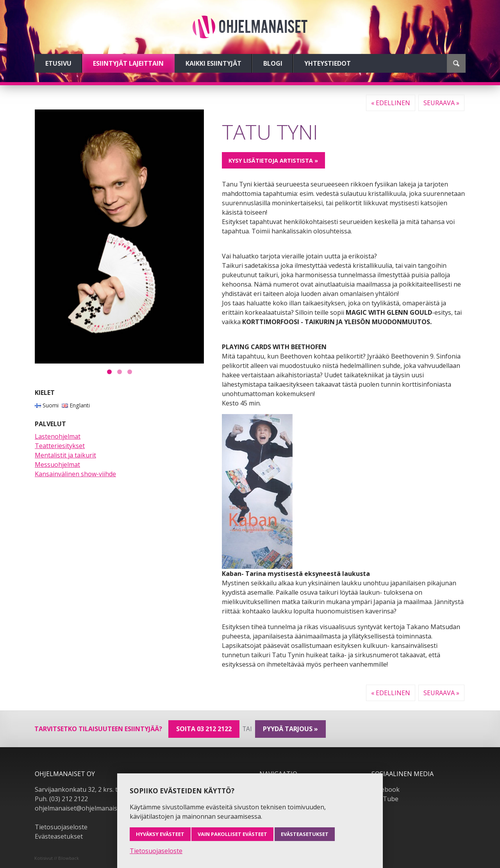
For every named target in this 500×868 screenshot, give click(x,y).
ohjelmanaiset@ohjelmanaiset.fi (81, 808)
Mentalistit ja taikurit (65, 455)
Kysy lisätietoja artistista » (273, 161)
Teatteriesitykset (60, 446)
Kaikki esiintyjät (213, 63)
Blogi (273, 63)
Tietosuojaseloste (61, 827)
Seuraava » (441, 103)
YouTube (385, 799)
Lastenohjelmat (58, 436)
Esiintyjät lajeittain (128, 63)
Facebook (386, 789)
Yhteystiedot (328, 63)
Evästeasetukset (59, 836)
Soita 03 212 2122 (204, 729)
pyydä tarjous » (290, 729)
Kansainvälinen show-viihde (75, 474)
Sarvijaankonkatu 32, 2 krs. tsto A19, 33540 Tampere (112, 789)
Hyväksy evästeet (160, 834)
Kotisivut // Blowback (57, 858)
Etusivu (58, 63)
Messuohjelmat (57, 464)
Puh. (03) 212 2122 (61, 799)
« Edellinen (391, 103)
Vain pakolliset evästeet (232, 834)
